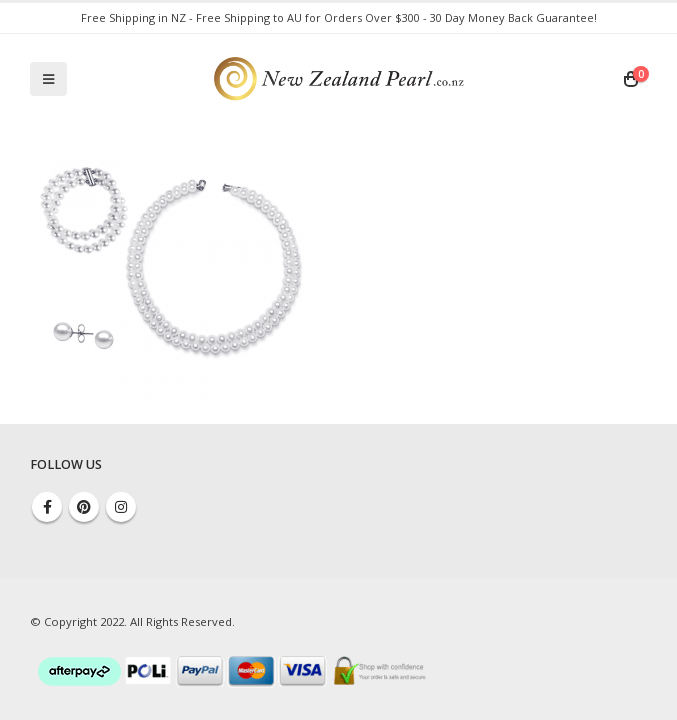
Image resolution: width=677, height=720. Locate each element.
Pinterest (84, 507)
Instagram (121, 507)
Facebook (47, 507)
